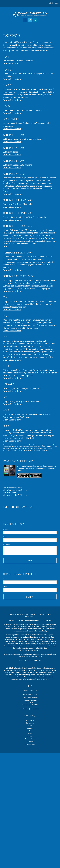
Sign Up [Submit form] (30, 597)
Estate (30, 726)
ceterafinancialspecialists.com (30, 650)
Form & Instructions (12, 63)
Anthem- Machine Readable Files (30, 660)
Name (5, 529)
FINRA (43, 626)
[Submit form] (30, 561)
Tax (30, 731)
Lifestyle (30, 736)
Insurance (30, 728)
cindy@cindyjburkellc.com (15, 495)
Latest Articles (30, 739)
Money (30, 734)
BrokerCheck (30, 616)
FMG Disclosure (37, 656)
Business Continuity (21, 654)
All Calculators (30, 744)
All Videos (30, 742)
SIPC (48, 626)
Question (7, 545)
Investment (30, 723)
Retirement (30, 720)
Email (5, 537)
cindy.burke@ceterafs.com (15, 490)
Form (6, 246)
